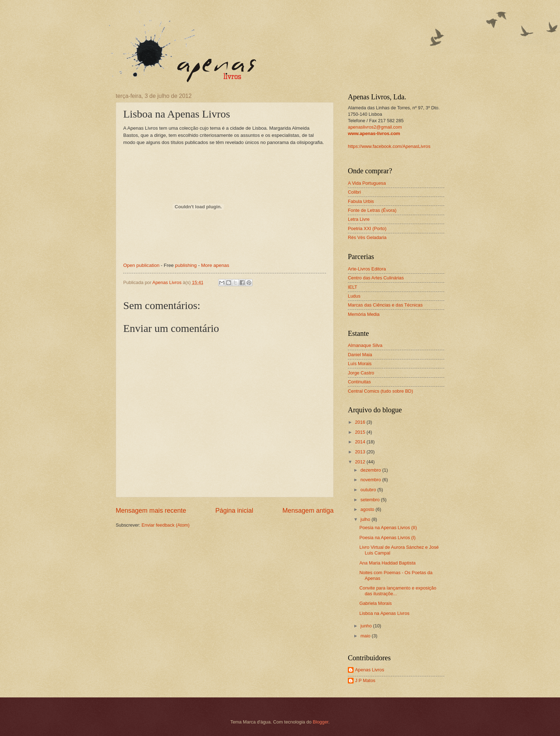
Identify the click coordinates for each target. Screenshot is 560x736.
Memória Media (364, 314)
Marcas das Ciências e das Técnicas (385, 305)
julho (366, 519)
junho (367, 626)
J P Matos (365, 680)
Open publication (141, 265)
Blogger (321, 722)
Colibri (354, 192)
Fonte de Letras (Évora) (372, 210)
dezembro (371, 470)
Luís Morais (360, 364)
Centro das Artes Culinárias (376, 278)
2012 (361, 462)
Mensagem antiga (308, 511)
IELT (352, 287)
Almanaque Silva (365, 345)
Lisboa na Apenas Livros (384, 613)
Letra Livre (359, 219)
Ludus (354, 296)
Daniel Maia (360, 355)
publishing (186, 265)
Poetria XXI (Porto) (367, 228)
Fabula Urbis (361, 201)
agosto (368, 509)
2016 (361, 422)
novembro (371, 480)
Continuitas (359, 382)
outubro (369, 490)
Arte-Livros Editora (367, 269)
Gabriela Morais (376, 603)
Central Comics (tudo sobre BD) (380, 391)
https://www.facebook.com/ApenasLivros (389, 146)
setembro (371, 500)
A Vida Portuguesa (367, 183)
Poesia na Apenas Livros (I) (387, 538)
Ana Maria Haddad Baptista (387, 563)
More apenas (215, 265)
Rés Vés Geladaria (367, 237)
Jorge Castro (361, 373)
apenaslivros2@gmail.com (375, 127)
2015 (361, 432)
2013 (361, 452)
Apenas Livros (370, 670)
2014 (361, 442)
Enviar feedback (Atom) (166, 525)
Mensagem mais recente (151, 511)
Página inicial (234, 511)
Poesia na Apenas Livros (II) (388, 528)
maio (366, 636)
